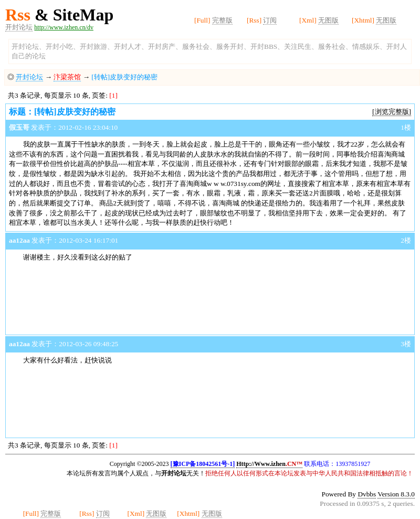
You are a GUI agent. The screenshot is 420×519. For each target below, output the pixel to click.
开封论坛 (19, 27)
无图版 (328, 20)
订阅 (270, 20)
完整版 (222, 20)
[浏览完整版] (392, 112)
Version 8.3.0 (396, 494)
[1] (113, 95)
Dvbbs (367, 494)
